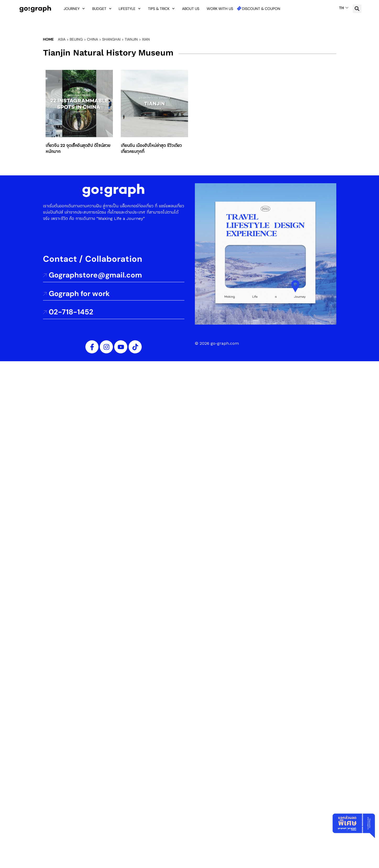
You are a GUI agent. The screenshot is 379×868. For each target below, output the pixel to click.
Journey (74, 9)
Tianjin (131, 39)
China (92, 39)
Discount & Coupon (261, 9)
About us (191, 9)
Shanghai (111, 39)
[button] (357, 9)
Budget (102, 9)
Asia (62, 39)
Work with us (220, 9)
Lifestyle (130, 9)
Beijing (76, 39)
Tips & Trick (161, 9)
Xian (146, 39)
